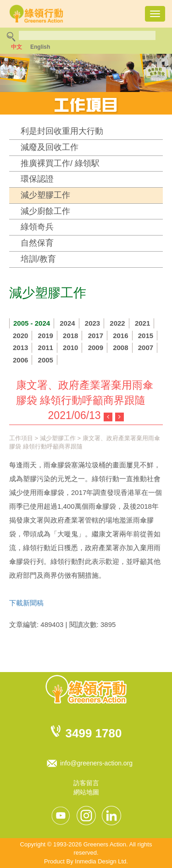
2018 (70, 336)
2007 (146, 348)
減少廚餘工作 (45, 211)
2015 (146, 336)
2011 (46, 348)
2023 (92, 323)
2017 (96, 336)
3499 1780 (94, 733)
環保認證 (37, 179)
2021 (142, 323)
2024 (67, 323)
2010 (70, 348)
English (40, 47)
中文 (17, 47)
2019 (46, 336)
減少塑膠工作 (45, 195)
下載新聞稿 (26, 603)
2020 (20, 336)
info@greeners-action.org (96, 763)
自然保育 (37, 243)
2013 (20, 348)
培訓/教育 (38, 259)
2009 (96, 348)
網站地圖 (86, 792)
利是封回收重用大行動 (62, 131)
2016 (120, 336)
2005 (46, 360)
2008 (120, 348)
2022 (117, 323)
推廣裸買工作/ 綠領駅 (60, 163)
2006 (20, 360)
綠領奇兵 (37, 227)
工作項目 (21, 438)
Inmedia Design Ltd (100, 861)
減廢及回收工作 (50, 147)
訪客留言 (86, 783)
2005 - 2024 (32, 323)
